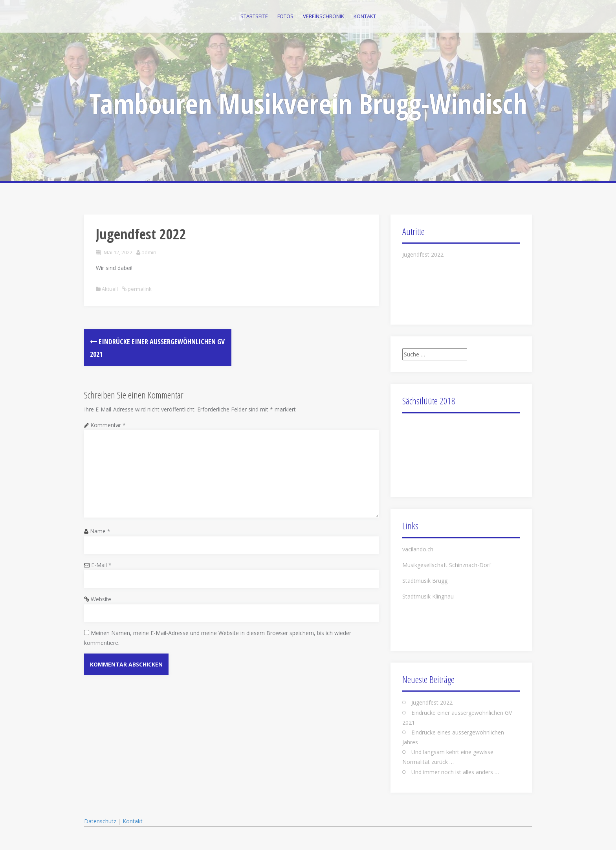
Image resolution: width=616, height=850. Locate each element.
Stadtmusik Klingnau (428, 596)
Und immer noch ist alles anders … (455, 772)
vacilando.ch (418, 549)
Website (101, 599)
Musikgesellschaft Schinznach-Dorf (447, 565)
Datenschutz (100, 821)
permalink (139, 289)
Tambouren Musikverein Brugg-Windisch (308, 103)
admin (149, 252)
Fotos (285, 16)
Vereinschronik (324, 16)
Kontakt (365, 16)
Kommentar (108, 425)
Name (100, 531)
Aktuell (110, 289)
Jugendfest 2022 (423, 254)
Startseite (254, 16)
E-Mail (101, 565)
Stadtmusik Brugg (425, 581)
